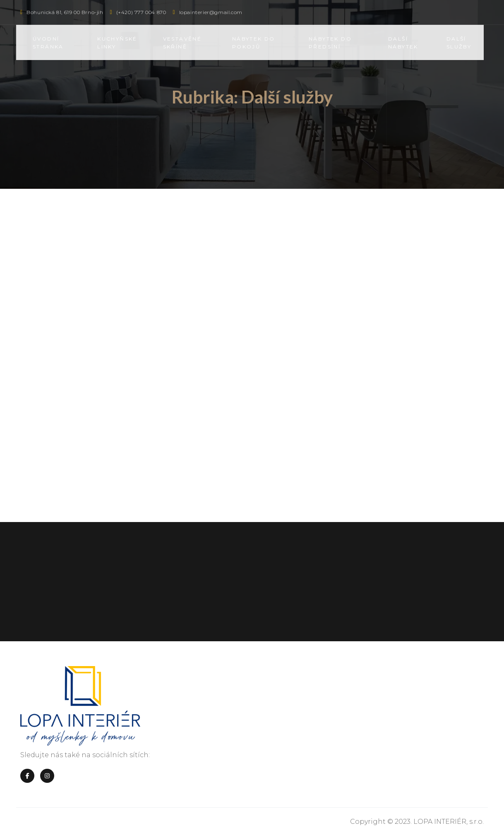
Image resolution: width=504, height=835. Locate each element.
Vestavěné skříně (182, 43)
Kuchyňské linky (117, 43)
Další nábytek (403, 43)
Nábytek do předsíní (330, 43)
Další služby (459, 43)
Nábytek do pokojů (254, 43)
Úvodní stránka (48, 43)
